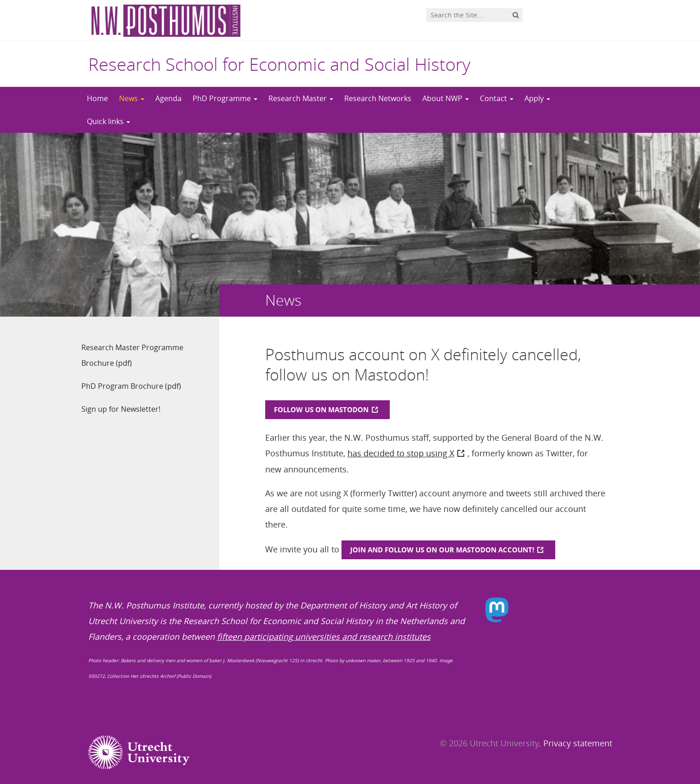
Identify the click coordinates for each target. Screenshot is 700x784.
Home (97, 98)
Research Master (301, 98)
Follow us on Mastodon (321, 409)
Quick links (108, 121)
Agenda (168, 98)
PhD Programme (225, 98)
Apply (537, 98)
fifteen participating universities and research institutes (324, 636)
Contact (497, 98)
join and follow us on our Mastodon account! (442, 550)
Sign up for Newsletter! (121, 409)
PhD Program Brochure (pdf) (131, 386)
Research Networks (378, 98)
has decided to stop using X (401, 453)
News (132, 98)
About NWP (446, 98)
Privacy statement (578, 743)
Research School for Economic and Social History (279, 64)
